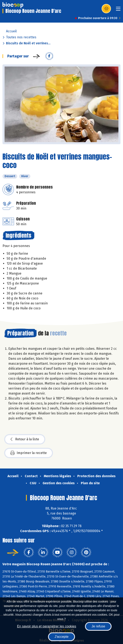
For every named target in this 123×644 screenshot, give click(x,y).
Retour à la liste (25, 439)
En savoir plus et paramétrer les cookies (47, 626)
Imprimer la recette (29, 453)
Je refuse (98, 626)
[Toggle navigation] (118, 10)
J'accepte (61, 637)
